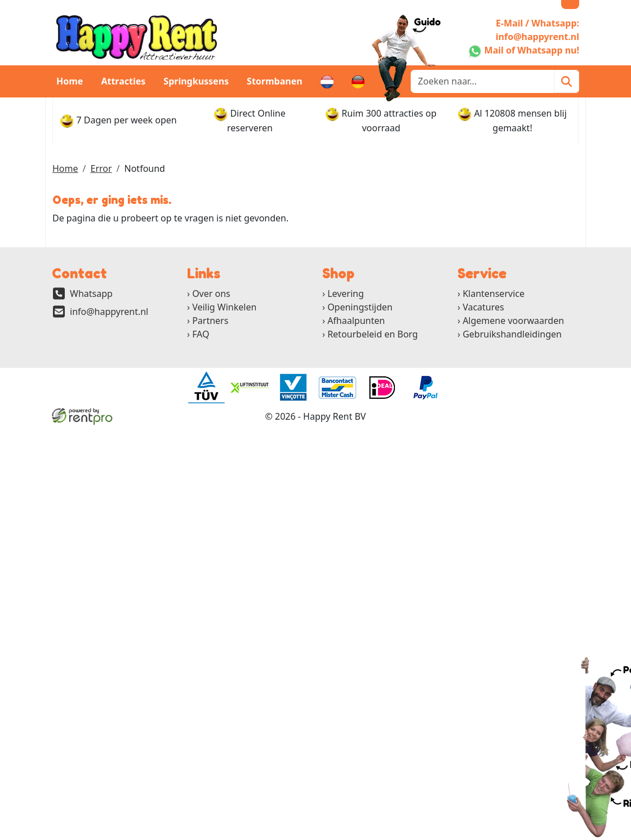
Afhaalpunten (356, 321)
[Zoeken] (566, 81)
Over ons (211, 294)
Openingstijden (360, 307)
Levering (346, 294)
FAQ (201, 334)
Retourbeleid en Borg (373, 334)
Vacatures (483, 307)
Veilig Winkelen (224, 307)
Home (70, 81)
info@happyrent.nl (109, 312)
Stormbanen (275, 81)
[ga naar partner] (206, 388)
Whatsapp (91, 294)
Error (101, 168)
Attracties (123, 81)
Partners (210, 321)
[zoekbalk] (483, 81)
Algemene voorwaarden (513, 321)
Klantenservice (494, 294)
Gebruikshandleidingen (512, 334)
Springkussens (196, 81)
